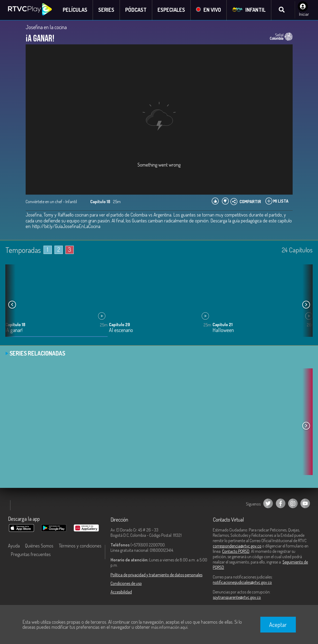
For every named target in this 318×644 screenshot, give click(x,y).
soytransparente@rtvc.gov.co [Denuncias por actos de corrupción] (237, 597)
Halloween (223, 331)
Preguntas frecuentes (31, 554)
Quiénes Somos (39, 546)
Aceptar (278, 624)
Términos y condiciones (80, 546)
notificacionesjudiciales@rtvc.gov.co (242, 583)
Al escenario (121, 331)
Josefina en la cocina (46, 27)
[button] (306, 305)
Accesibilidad (121, 592)
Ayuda (14, 546)
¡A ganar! (14, 331)
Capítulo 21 (223, 325)
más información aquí (169, 627)
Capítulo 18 (15, 325)
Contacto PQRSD (236, 552)
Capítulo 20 (119, 325)
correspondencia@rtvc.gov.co (237, 546)
